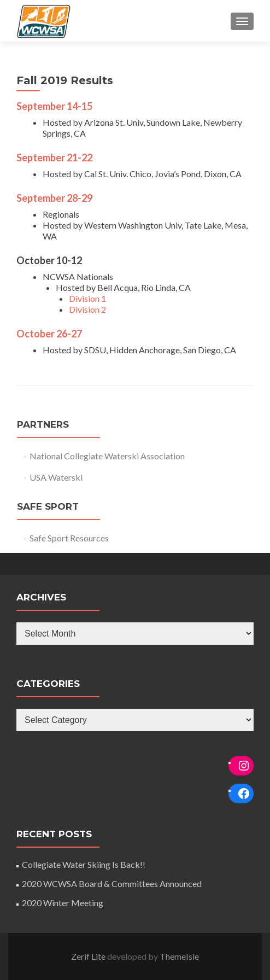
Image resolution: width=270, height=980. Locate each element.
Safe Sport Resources (69, 538)
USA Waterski (56, 477)
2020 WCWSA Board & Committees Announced (112, 883)
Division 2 (87, 309)
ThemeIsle (179, 956)
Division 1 (87, 298)
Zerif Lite (89, 956)
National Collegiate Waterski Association (107, 456)
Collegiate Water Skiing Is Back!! (84, 864)
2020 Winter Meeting (63, 903)
